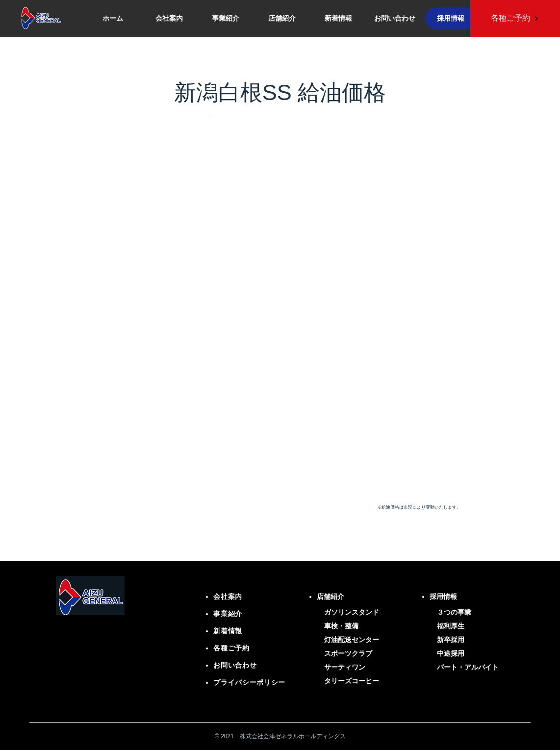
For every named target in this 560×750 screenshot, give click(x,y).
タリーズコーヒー (352, 681)
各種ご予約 (231, 648)
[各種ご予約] (515, 18)
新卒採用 (451, 640)
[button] (282, 18)
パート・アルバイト (468, 667)
